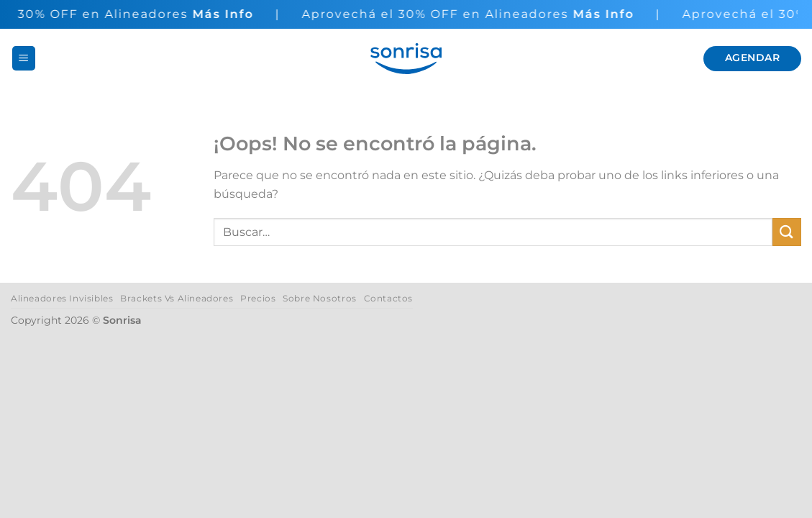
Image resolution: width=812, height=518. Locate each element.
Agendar (752, 58)
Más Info (223, 14)
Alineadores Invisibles (62, 298)
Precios (258, 298)
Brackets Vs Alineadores (177, 298)
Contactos (389, 298)
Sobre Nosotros (320, 298)
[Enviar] (787, 232)
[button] (24, 58)
